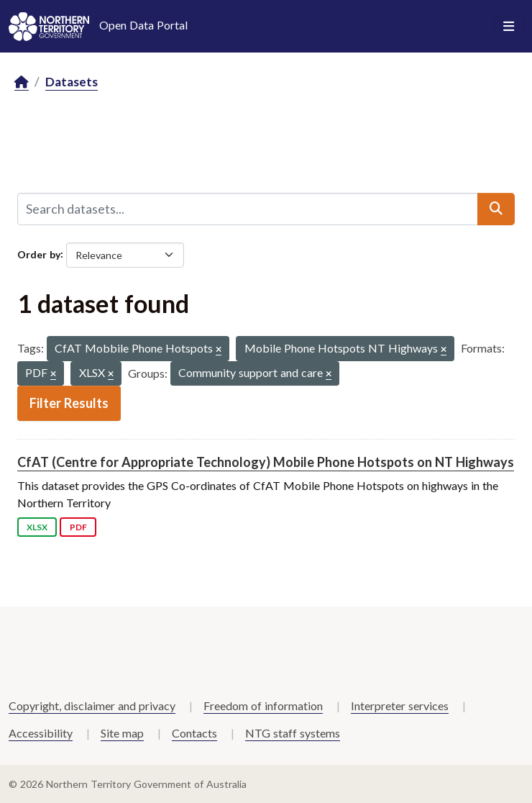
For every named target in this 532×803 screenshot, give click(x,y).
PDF (78, 527)
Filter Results (69, 403)
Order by (39, 254)
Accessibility (41, 733)
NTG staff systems (293, 733)
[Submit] (496, 209)
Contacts (194, 733)
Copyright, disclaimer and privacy (92, 706)
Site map (122, 733)
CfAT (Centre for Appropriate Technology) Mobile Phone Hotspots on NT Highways (266, 462)
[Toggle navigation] (509, 27)
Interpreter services (400, 706)
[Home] (22, 82)
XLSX (37, 527)
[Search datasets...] (248, 209)
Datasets (72, 82)
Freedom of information (263, 706)
